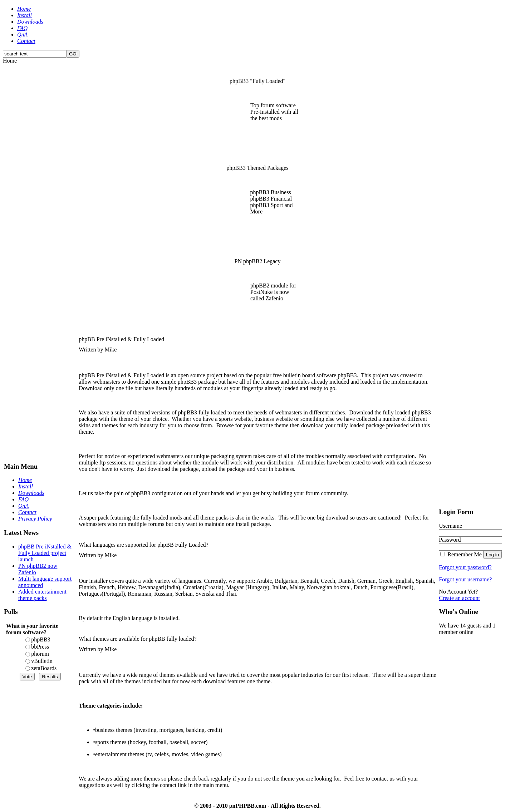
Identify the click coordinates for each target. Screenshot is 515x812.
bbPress (40, 647)
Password (450, 540)
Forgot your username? (465, 579)
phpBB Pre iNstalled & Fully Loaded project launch (45, 553)
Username (450, 526)
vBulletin (42, 661)
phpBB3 (41, 639)
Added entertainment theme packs (42, 595)
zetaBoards (44, 668)
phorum (40, 654)
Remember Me (465, 554)
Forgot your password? (465, 567)
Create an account (459, 598)
